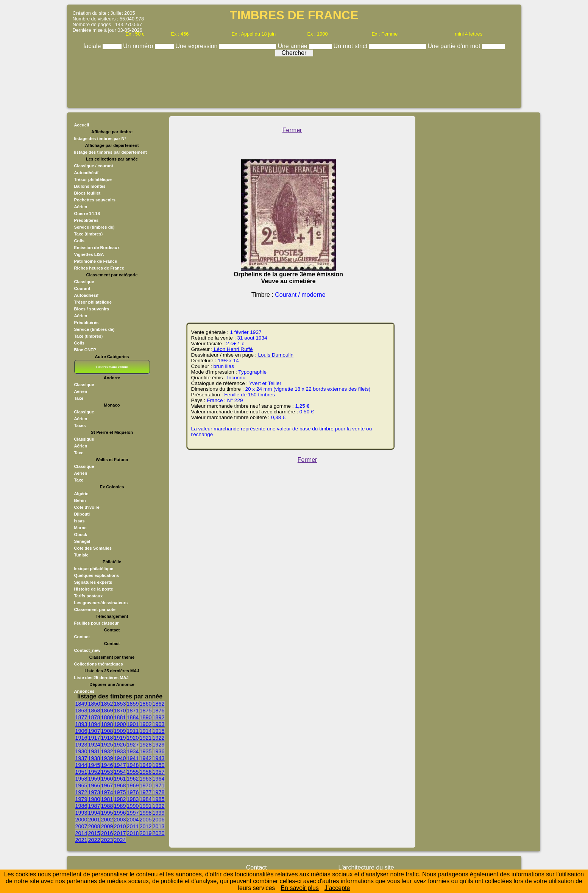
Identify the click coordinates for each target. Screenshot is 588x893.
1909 (120, 731)
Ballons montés (90, 186)
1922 (159, 738)
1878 (94, 717)
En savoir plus (300, 888)
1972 (81, 792)
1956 (146, 772)
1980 (94, 799)
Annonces (84, 691)
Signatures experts (93, 582)
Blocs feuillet (87, 193)
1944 (81, 765)
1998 (146, 813)
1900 (120, 724)
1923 (81, 745)
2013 (159, 826)
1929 (159, 745)
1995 (107, 813)
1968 (120, 785)
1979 (81, 799)
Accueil (82, 125)
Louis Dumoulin (275, 355)
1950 (159, 765)
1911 (133, 731)
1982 (120, 799)
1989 (120, 806)
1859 (133, 704)
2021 (81, 840)
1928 (146, 745)
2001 (94, 820)
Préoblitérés (87, 220)
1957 (159, 772)
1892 (159, 717)
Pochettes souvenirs (95, 200)
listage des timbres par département (111, 152)
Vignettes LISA (89, 254)
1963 (146, 779)
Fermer (292, 130)
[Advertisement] (294, 80)
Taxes (80, 425)
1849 (81, 704)
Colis (79, 241)
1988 (107, 806)
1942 (146, 758)
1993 (81, 813)
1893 (81, 724)
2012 (146, 826)
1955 (133, 772)
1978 (159, 792)
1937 (81, 758)
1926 (120, 745)
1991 (146, 806)
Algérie (81, 494)
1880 (107, 717)
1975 (120, 792)
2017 (120, 833)
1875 (146, 711)
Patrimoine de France (96, 261)
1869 (107, 711)
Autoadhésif (87, 173)
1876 (159, 711)
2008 (94, 826)
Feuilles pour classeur (97, 623)
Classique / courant (94, 166)
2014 (81, 833)
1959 (94, 779)
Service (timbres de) (94, 227)
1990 (133, 806)
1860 (146, 704)
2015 (94, 833)
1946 (107, 765)
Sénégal (82, 541)
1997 (133, 813)
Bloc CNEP (85, 350)
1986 (81, 806)
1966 (94, 785)
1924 (94, 745)
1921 (146, 738)
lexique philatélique (94, 569)
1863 (81, 711)
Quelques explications (97, 575)
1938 (94, 758)
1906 (81, 731)
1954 (120, 772)
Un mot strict (351, 46)
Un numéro (139, 46)
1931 (94, 751)
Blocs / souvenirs (92, 309)
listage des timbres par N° (100, 139)
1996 (120, 813)
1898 (107, 724)
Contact (82, 637)
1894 (94, 724)
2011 (133, 826)
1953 (107, 772)
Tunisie (81, 555)
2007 (81, 826)
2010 (120, 826)
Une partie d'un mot (455, 46)
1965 (81, 785)
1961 (120, 779)
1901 (133, 724)
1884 (133, 717)
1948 (133, 765)
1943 (159, 758)
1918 (107, 738)
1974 (107, 792)
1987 (94, 806)
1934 (133, 751)
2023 (107, 840)
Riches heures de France (99, 268)
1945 (94, 765)
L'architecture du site (366, 867)
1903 (159, 724)
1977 (146, 792)
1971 (159, 785)
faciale (93, 46)
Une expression (197, 46)
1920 (133, 738)
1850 (94, 704)
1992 (159, 806)
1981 (107, 799)
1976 (133, 792)
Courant (82, 288)
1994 (94, 813)
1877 (81, 717)
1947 (120, 765)
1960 (107, 779)
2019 (146, 833)
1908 (107, 731)
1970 (146, 785)
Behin (80, 500)
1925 (107, 745)
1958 (81, 779)
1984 (146, 799)
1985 (159, 799)
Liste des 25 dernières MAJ (101, 678)
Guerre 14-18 (87, 214)
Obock (81, 535)
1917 (94, 738)
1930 (81, 751)
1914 (146, 731)
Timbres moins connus (112, 367)
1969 (133, 785)
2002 (107, 820)
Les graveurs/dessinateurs (101, 603)
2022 (94, 840)
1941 (133, 758)
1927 (133, 745)
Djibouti (82, 514)
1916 (81, 738)
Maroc (80, 528)
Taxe (79, 398)
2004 (133, 820)
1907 (94, 731)
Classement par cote (95, 609)
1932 (107, 751)
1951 (81, 772)
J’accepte (337, 888)
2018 (133, 833)
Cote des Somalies (93, 548)
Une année (293, 46)
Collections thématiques (99, 664)
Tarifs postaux (89, 596)
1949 (146, 765)
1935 (146, 751)
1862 (159, 704)
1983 (133, 799)
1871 (133, 711)
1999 (159, 813)
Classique (84, 282)
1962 (133, 779)
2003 (120, 820)
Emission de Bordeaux (97, 248)
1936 (159, 751)
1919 (120, 738)
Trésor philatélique (93, 179)
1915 (159, 731)
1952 (94, 772)
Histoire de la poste (94, 589)
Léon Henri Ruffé (232, 349)
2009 (107, 826)
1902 (146, 724)
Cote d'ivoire (87, 507)
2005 (146, 820)
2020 (159, 833)
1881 (120, 717)
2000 (81, 820)
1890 (146, 717)
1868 (94, 711)
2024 (120, 840)
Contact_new (87, 650)
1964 (159, 779)
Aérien (81, 207)
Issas (80, 521)
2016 (107, 833)
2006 (159, 820)
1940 (120, 758)
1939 (107, 758)
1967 (107, 785)
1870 (120, 711)
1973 (94, 792)
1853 (120, 704)
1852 (107, 704)
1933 (120, 751)
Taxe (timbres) (89, 234)
